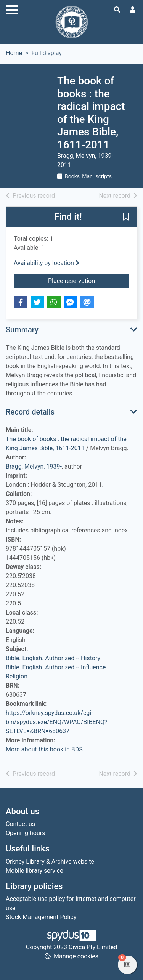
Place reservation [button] (89, 280)
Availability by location (47, 263)
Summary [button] (22, 330)
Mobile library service (35, 871)
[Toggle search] (117, 10)
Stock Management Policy (41, 917)
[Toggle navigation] (12, 9)
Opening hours (25, 833)
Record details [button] (30, 412)
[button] (126, 217)
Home (14, 53)
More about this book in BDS (44, 749)
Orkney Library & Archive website (50, 862)
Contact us (20, 824)
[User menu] (133, 10)
